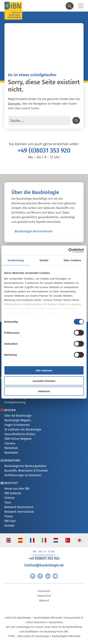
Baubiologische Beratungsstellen (25, 466)
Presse (9, 516)
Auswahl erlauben (44, 381)
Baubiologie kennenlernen (34, 231)
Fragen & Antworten (17, 425)
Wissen (10, 410)
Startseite (14, 104)
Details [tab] (44, 260)
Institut (11, 483)
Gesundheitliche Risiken (20, 434)
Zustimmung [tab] (16, 260)
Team (8, 502)
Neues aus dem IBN (17, 489)
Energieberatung (15, 402)
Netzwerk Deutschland (19, 507)
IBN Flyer (10, 521)
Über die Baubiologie (18, 416)
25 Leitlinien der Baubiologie (23, 429)
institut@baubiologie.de (44, 565)
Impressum (44, 591)
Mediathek (11, 448)
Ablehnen (44, 391)
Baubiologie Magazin (18, 420)
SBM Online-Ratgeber (18, 439)
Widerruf (44, 601)
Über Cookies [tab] (72, 260)
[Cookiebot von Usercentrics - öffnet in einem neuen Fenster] (68, 250)
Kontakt (9, 526)
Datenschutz (44, 596)
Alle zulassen (44, 370)
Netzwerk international (19, 512)
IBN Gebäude (13, 493)
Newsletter (11, 453)
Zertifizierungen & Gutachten (23, 475)
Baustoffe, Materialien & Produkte (26, 471)
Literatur (10, 443)
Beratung (12, 460)
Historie (9, 498)
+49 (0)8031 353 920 (44, 150)
